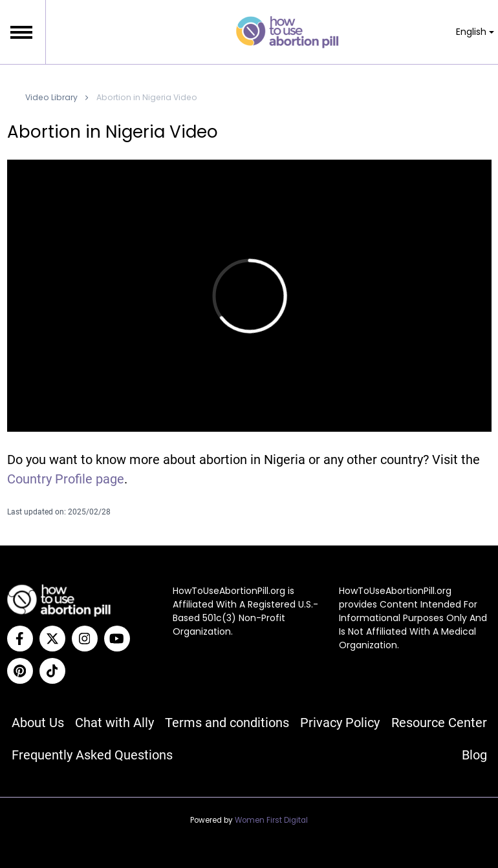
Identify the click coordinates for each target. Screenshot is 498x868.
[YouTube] (117, 639)
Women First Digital (271, 820)
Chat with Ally (114, 723)
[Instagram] (85, 639)
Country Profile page (66, 479)
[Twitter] (52, 639)
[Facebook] (20, 639)
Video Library (51, 97)
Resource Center (439, 723)
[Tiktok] (52, 671)
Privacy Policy (340, 723)
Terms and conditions (227, 723)
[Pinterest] (20, 671)
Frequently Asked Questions (92, 755)
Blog (474, 755)
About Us (38, 723)
